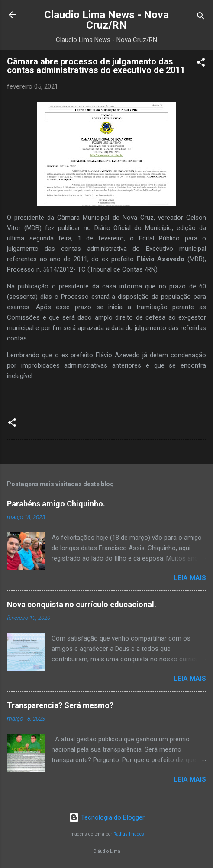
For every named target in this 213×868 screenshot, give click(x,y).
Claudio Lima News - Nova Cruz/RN (106, 20)
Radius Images (129, 834)
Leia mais (190, 578)
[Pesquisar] (201, 18)
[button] (201, 64)
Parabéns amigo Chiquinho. (56, 504)
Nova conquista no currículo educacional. (82, 604)
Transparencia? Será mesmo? (60, 705)
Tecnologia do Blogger (107, 817)
